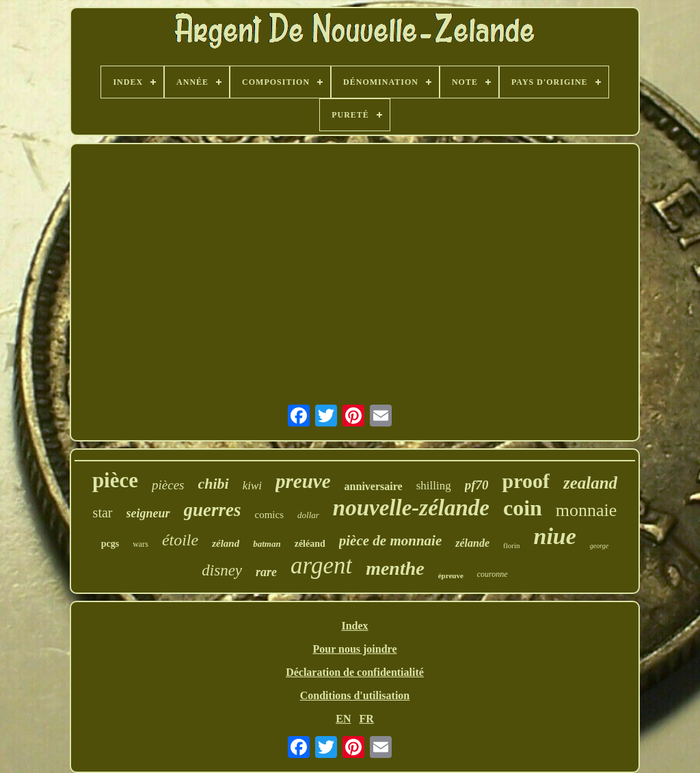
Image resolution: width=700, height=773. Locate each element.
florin (511, 545)
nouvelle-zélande (411, 508)
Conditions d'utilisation (355, 695)
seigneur (148, 513)
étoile (180, 540)
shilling (434, 486)
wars (140, 544)
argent (321, 566)
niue (554, 536)
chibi (214, 484)
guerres (213, 510)
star (103, 513)
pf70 (477, 485)
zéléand (310, 544)
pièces (168, 485)
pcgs (110, 544)
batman (267, 544)
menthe (395, 568)
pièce (115, 480)
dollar (308, 515)
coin (523, 508)
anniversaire (374, 486)
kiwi (252, 486)
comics (270, 515)
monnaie (587, 510)
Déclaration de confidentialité (355, 672)
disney (222, 570)
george (599, 546)
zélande (472, 543)
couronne (493, 574)
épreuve (451, 575)
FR (366, 719)
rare (266, 572)
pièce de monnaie (390, 541)
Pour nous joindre (355, 649)
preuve (303, 481)
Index (354, 626)
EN (343, 719)
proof (525, 481)
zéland (226, 543)
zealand (590, 483)
